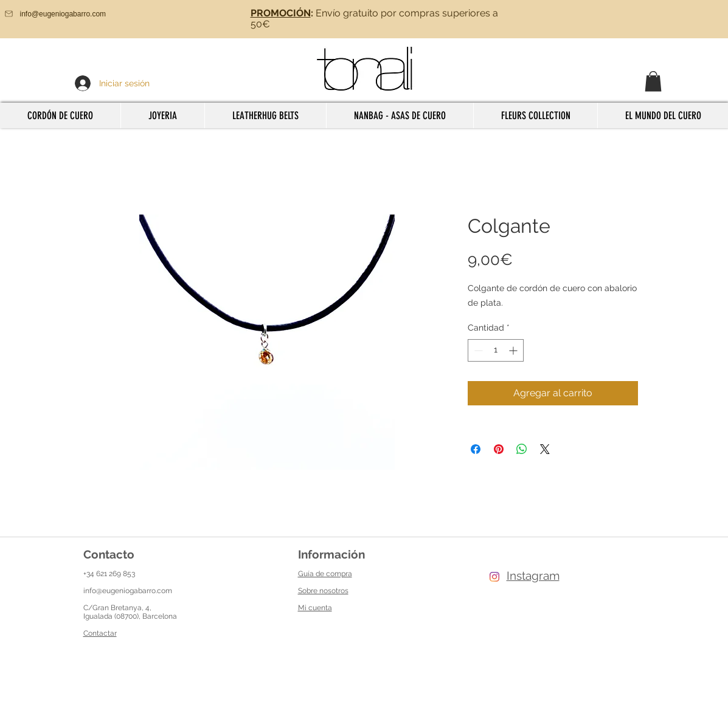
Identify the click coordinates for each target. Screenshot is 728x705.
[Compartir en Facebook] (476, 449)
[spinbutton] (496, 350)
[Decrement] (477, 350)
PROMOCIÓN (281, 13)
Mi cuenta (315, 608)
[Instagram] (494, 577)
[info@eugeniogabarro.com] (73, 14)
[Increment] (514, 350)
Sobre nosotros (323, 591)
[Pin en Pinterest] (499, 449)
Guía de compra (325, 574)
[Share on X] (545, 449)
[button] (653, 81)
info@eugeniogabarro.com (128, 591)
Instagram (533, 576)
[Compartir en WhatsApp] (522, 449)
